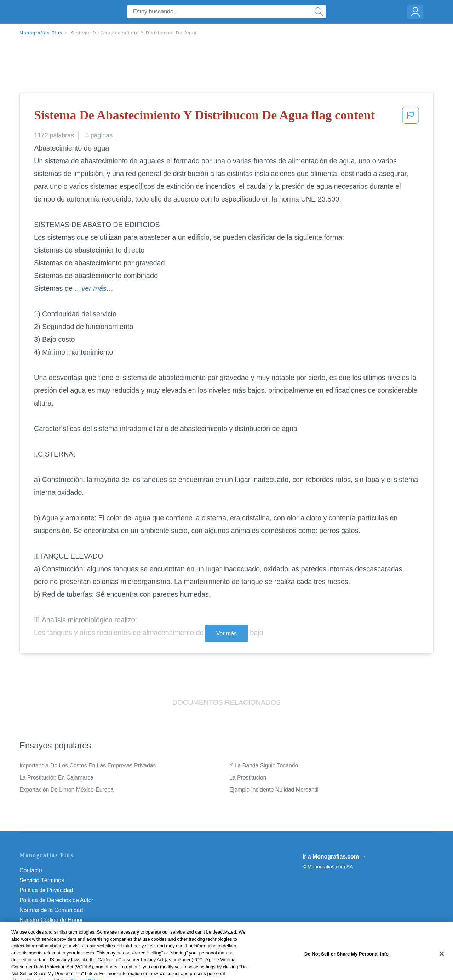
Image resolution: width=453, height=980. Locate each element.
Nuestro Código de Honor (51, 920)
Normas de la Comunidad (51, 910)
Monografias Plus (41, 33)
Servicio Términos (42, 880)
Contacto (31, 870)
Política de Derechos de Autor (56, 900)
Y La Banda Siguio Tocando (264, 766)
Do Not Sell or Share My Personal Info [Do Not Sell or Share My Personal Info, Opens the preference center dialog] (346, 971)
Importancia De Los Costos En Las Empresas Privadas (88, 766)
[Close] (442, 970)
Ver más (226, 633)
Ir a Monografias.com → (334, 857)
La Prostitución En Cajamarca (56, 778)
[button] (411, 117)
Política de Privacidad (46, 890)
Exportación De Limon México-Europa (67, 790)
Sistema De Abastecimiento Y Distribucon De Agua (134, 33)
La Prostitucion (248, 778)
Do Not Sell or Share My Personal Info (67, 930)
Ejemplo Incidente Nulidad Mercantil (274, 790)
